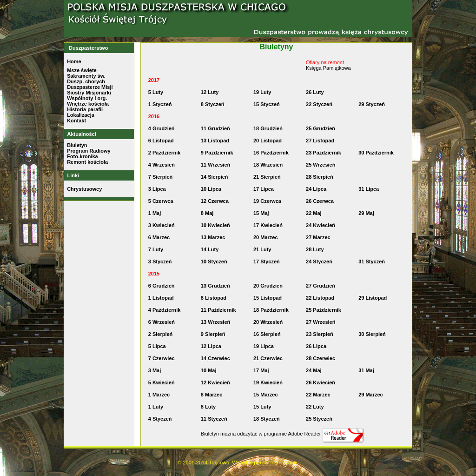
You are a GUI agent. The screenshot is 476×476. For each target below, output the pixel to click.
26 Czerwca (320, 201)
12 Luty (210, 92)
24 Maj (314, 370)
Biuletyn (77, 145)
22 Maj (314, 213)
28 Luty (315, 249)
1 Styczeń (160, 104)
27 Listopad (320, 141)
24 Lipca (316, 189)
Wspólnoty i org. (87, 98)
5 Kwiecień (162, 382)
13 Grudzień (215, 286)
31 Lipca (369, 189)
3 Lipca (157, 189)
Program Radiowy (89, 151)
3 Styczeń (160, 261)
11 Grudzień (215, 128)
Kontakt (76, 121)
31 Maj (366, 370)
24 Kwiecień (321, 225)
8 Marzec (212, 395)
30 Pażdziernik (376, 153)
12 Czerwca (215, 201)
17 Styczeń (267, 261)
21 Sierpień (267, 177)
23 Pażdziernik (324, 153)
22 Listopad (320, 298)
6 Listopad (161, 141)
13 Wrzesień (215, 322)
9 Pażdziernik (217, 153)
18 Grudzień (268, 128)
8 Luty (208, 407)
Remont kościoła (87, 162)
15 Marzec (266, 395)
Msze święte (82, 70)
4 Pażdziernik (165, 310)
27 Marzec (318, 237)
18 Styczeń (267, 419)
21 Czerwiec (268, 358)
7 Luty (156, 249)
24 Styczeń (319, 261)
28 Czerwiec (321, 358)
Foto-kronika (83, 156)
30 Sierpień (372, 334)
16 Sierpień (267, 334)
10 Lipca (211, 189)
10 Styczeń (214, 261)
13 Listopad (215, 141)
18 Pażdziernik (271, 310)
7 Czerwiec (162, 358)
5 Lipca (157, 346)
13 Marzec (213, 237)
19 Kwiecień (268, 382)
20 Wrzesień (268, 322)
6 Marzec (159, 237)
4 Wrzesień (162, 165)
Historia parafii (85, 109)
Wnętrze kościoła (88, 104)
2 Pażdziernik (165, 153)
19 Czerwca (267, 201)
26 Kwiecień (321, 382)
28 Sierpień (320, 177)
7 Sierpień (161, 177)
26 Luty (315, 92)
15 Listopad (268, 298)
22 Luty (315, 407)
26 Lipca (316, 346)
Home (74, 61)
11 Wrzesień (215, 165)
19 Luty (262, 92)
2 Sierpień (161, 334)
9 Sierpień (213, 334)
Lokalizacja (81, 115)
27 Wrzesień (321, 322)
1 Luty (156, 407)
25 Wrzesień (321, 165)
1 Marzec (159, 395)
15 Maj (261, 213)
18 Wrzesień (268, 165)
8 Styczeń (213, 104)
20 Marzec (266, 237)
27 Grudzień (321, 286)
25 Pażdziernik (324, 310)
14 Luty (210, 249)
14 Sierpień (215, 177)
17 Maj (261, 370)
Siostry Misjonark (88, 93)
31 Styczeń (372, 261)
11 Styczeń (214, 419)
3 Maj (155, 370)
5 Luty (156, 92)
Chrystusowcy (84, 189)
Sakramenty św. (86, 76)
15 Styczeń (267, 104)
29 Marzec (371, 395)
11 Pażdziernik (218, 310)
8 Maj (207, 213)
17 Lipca (264, 189)
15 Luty (262, 407)
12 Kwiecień (215, 382)
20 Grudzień (268, 286)
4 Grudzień (162, 128)
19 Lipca (264, 346)
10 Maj (209, 370)
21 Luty (262, 249)
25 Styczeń (319, 419)
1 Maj (155, 213)
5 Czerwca (161, 201)
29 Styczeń (372, 104)
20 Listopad (268, 141)
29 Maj (366, 213)
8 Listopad (214, 298)
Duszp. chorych (86, 81)
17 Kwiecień (268, 225)
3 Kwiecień (162, 225)
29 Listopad (373, 298)
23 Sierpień (320, 334)
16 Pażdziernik (271, 153)
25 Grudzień (321, 128)
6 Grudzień (162, 286)
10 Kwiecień (215, 225)
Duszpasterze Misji (90, 87)
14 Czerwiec (215, 358)
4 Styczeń (160, 419)
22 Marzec (318, 395)
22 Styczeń (319, 104)
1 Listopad (161, 298)
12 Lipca (211, 346)
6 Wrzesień (162, 322)
